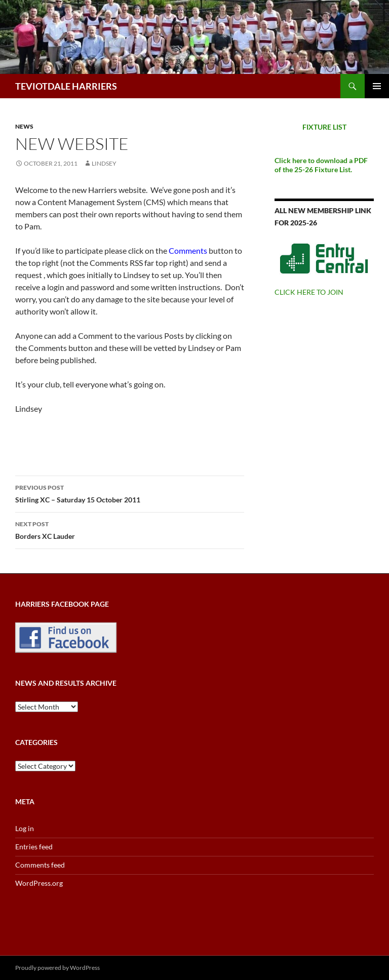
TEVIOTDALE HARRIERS (66, 86)
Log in (25, 828)
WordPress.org (39, 883)
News (24, 126)
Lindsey (104, 163)
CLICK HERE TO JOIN (309, 292)
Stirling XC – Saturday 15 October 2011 (130, 493)
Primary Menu (377, 86)
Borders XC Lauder (130, 529)
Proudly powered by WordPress (57, 968)
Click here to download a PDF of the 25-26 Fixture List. (321, 165)
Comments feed (40, 865)
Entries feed (34, 847)
